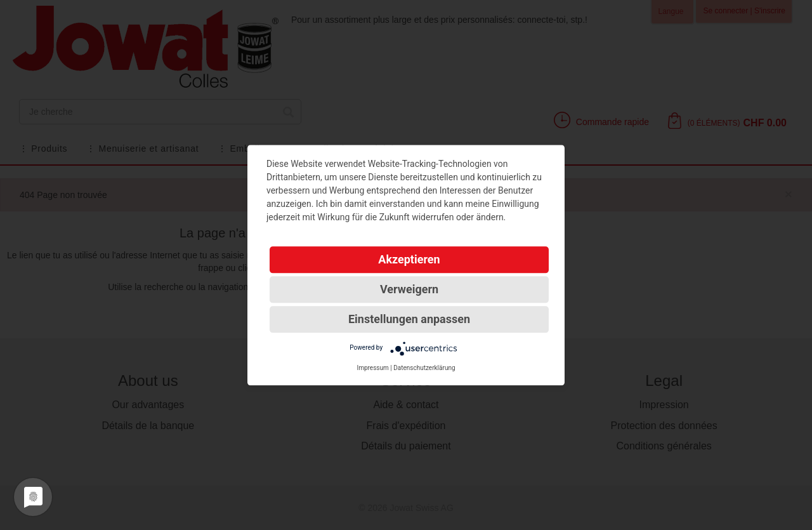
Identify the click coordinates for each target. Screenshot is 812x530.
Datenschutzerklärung (424, 368)
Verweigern (409, 289)
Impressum (372, 368)
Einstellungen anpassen (409, 319)
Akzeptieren (409, 259)
